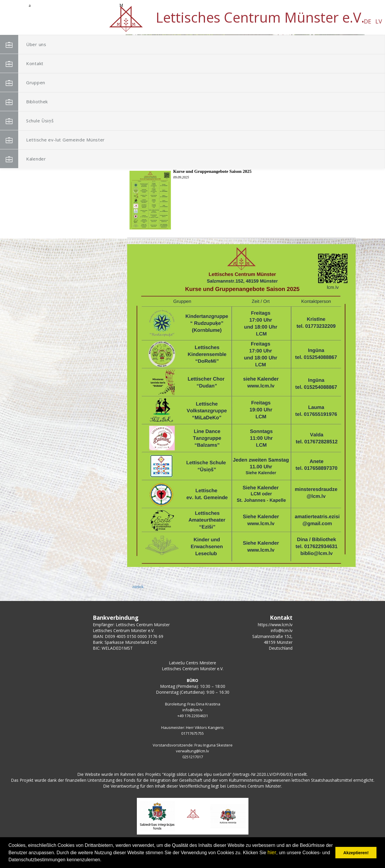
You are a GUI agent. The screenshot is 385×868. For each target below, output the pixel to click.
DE (48, 21)
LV (59, 21)
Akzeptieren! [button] (356, 853)
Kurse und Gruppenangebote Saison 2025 (212, 171)
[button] (347, 73)
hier (272, 852)
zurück (138, 587)
